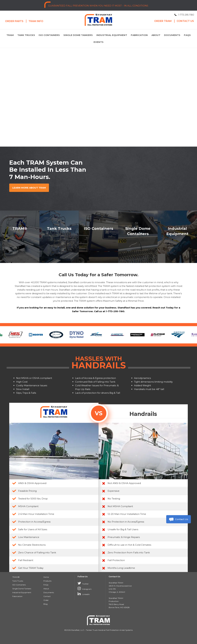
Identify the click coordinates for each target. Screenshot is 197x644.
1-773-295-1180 (186, 15)
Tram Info (36, 21)
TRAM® (16, 577)
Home (46, 577)
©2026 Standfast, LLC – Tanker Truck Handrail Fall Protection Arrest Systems (98, 630)
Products (47, 581)
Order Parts (14, 21)
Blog (45, 604)
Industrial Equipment (112, 35)
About (156, 35)
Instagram (85, 588)
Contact (47, 596)
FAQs (187, 35)
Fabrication (139, 35)
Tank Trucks (26, 35)
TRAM (10, 35)
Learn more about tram (27, 109)
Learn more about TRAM (29, 188)
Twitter (83, 583)
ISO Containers (49, 35)
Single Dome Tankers (78, 35)
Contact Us (178, 519)
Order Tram (163, 21)
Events (98, 42)
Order (46, 600)
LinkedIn (84, 594)
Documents (172, 35)
